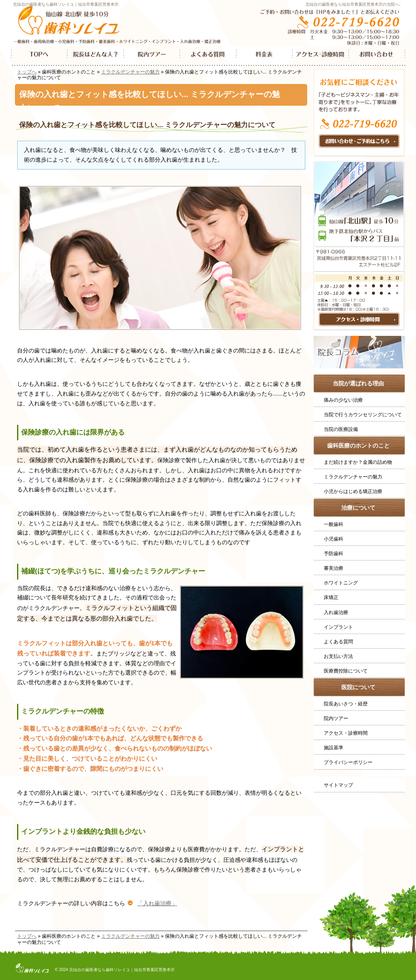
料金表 (264, 56)
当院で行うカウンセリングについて (363, 415)
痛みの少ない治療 (343, 400)
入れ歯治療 (336, 612)
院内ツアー (336, 718)
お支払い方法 (338, 656)
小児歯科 (334, 539)
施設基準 (334, 748)
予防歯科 (334, 554)
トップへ (27, 72)
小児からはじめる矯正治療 (353, 491)
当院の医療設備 (341, 429)
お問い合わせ (377, 56)
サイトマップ (338, 785)
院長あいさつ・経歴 (346, 704)
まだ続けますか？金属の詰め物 (358, 462)
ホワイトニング (341, 583)
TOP (39, 56)
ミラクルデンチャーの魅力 (130, 72)
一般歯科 (334, 524)
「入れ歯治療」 (157, 903)
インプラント (338, 627)
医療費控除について (346, 671)
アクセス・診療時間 (346, 733)
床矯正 (331, 597)
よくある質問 (338, 642)
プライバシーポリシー (348, 762)
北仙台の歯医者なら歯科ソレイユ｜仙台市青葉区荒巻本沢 (66, 4)
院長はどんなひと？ (96, 56)
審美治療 (334, 568)
